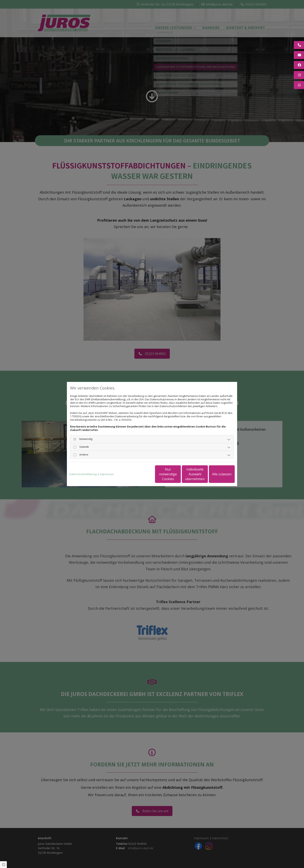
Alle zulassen (216, 474)
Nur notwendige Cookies (140, 474)
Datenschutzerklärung (83, 474)
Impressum (107, 474)
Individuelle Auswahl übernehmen (178, 474)
